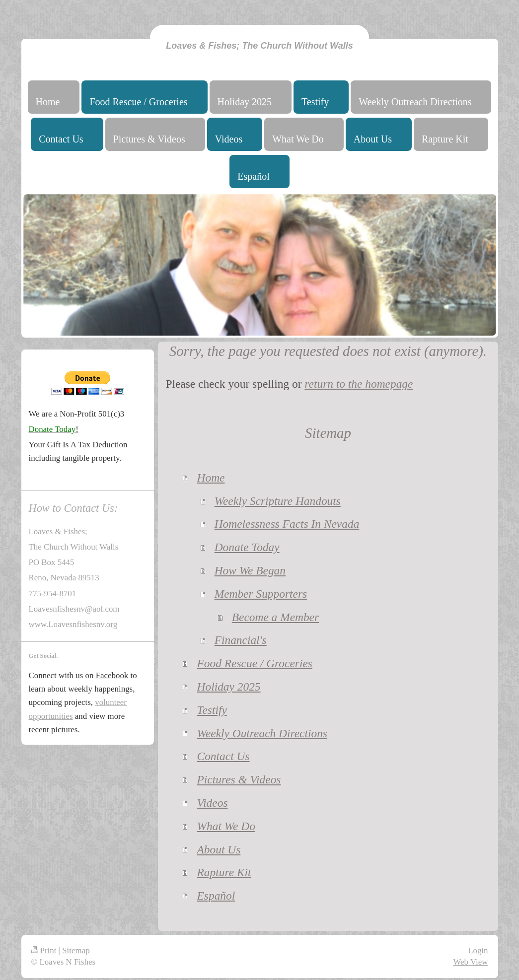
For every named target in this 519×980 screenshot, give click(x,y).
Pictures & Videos (239, 779)
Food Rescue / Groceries (255, 663)
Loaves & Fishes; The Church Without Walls (259, 46)
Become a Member (275, 617)
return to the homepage (359, 384)
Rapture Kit (224, 872)
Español (216, 896)
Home (211, 478)
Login (478, 950)
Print (44, 950)
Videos (213, 803)
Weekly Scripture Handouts (278, 501)
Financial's (241, 640)
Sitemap (76, 950)
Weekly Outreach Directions (262, 733)
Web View (470, 962)
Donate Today (247, 547)
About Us (219, 849)
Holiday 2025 (229, 687)
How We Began (250, 570)
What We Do (226, 826)
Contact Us (223, 756)
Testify (212, 710)
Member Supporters (261, 594)
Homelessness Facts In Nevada (287, 524)
